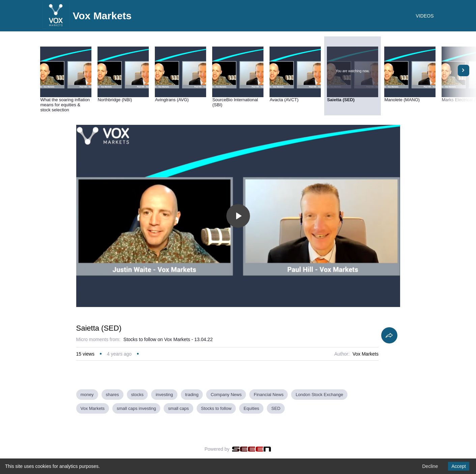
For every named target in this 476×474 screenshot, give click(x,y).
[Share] (389, 335)
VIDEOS (425, 16)
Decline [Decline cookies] (430, 466)
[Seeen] (251, 449)
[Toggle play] (238, 216)
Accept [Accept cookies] (459, 466)
